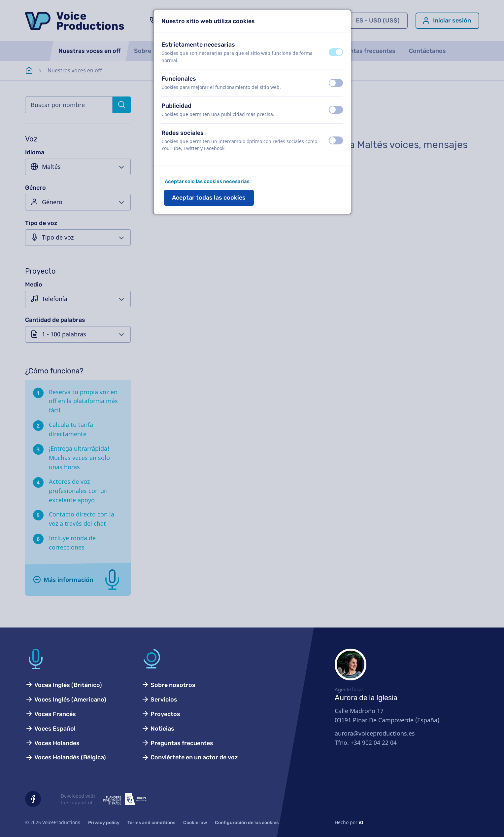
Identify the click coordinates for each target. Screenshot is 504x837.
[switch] (336, 52)
